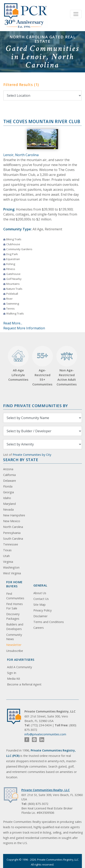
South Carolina (13, 539)
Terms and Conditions (49, 622)
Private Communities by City (32, 455)
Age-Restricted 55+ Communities (42, 366)
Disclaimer (40, 616)
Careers (39, 628)
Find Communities (15, 596)
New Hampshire (14, 515)
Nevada (8, 509)
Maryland (9, 504)
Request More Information (24, 328)
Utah (6, 556)
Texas (7, 550)
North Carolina (13, 527)
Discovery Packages (13, 616)
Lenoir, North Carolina (21, 155)
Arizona (8, 469)
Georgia (8, 492)
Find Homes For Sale (15, 606)
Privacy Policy (42, 610)
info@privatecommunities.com (45, 734)
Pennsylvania (12, 533)
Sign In (12, 673)
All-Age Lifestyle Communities (18, 364)
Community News (14, 637)
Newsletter (14, 645)
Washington (11, 567)
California (9, 475)
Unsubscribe (15, 651)
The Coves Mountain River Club (42, 121)
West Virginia (12, 573)
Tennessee (11, 544)
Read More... (13, 323)
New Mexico (12, 521)
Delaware (10, 481)
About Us (40, 593)
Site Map (39, 605)
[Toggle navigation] (76, 14)
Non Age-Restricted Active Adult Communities (67, 366)
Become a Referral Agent (24, 684)
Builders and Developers (15, 627)
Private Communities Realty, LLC (46, 790)
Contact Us (41, 599)
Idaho (7, 498)
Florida (8, 486)
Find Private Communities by (35, 406)
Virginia (8, 562)
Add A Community (19, 667)
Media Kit (14, 679)
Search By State (21, 460)
